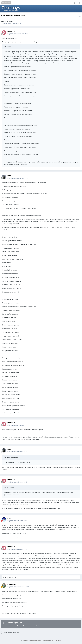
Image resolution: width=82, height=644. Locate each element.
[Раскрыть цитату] (4, 47)
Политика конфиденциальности (31, 641)
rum (9, 176)
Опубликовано (18, 34)
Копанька (12, 584)
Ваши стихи (17, 23)
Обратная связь (48, 641)
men (9, 518)
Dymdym (9, 21)
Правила (59, 641)
